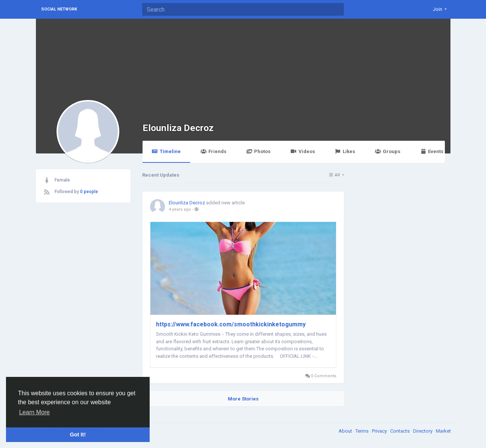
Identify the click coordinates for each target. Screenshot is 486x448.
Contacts (401, 431)
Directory (423, 431)
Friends (213, 151)
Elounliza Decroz (178, 128)
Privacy (380, 431)
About (346, 431)
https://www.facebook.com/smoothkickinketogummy (231, 324)
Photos (258, 151)
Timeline (166, 151)
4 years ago (180, 209)
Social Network (59, 9)
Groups (388, 151)
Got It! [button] (78, 435)
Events (432, 151)
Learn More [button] (34, 412)
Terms (363, 431)
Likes (345, 151)
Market (443, 431)
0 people (89, 192)
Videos (302, 151)
